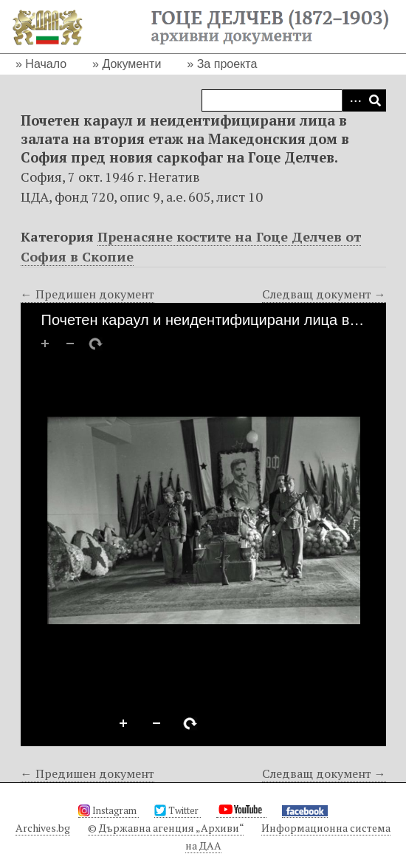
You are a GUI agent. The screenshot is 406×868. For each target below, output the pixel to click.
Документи (131, 64)
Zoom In (124, 724)
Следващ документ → (324, 294)
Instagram (109, 810)
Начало (46, 64)
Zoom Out (157, 724)
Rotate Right (190, 724)
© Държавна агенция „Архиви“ (166, 828)
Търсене (375, 100)
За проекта (227, 64)
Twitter (178, 810)
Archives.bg (43, 828)
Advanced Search (353, 100)
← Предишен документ (87, 294)
